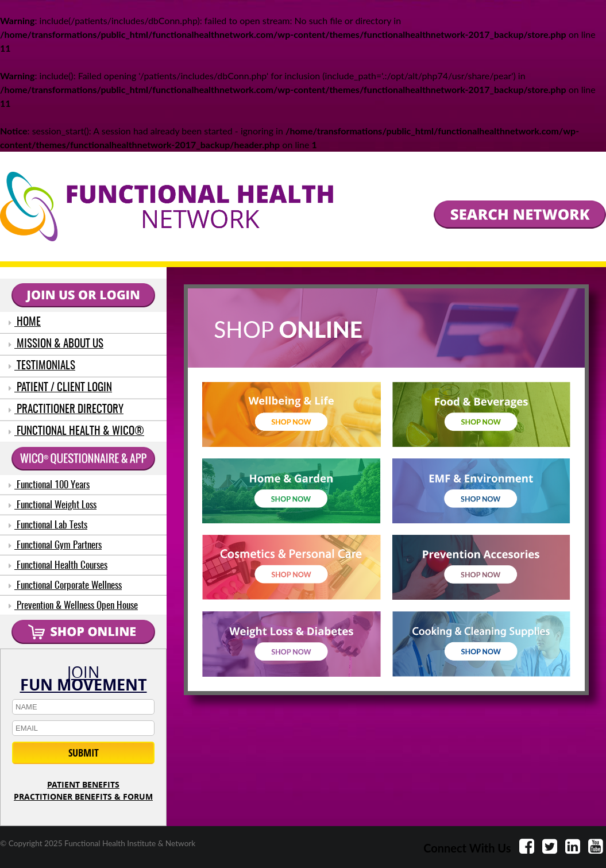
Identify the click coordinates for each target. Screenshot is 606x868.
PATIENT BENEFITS (83, 784)
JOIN (83, 676)
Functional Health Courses (58, 566)
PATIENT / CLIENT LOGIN (60, 388)
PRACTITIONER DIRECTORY (66, 410)
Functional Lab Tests (48, 525)
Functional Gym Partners (55, 545)
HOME (25, 323)
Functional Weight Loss (53, 505)
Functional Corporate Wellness (65, 586)
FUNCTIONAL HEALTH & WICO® (76, 432)
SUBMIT (84, 753)
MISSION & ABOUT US (56, 344)
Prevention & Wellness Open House (73, 606)
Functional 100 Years (49, 485)
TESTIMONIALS (42, 366)
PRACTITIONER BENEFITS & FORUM (83, 796)
